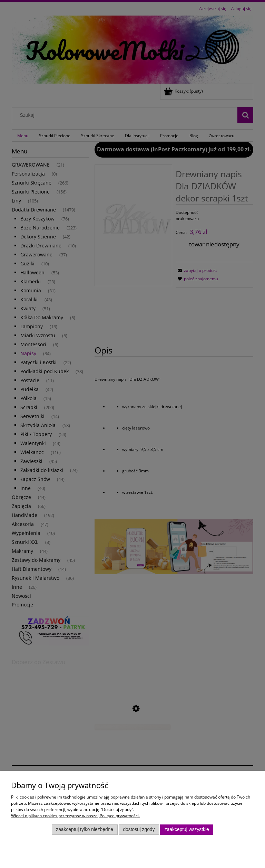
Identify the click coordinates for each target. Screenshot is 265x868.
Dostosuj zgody (139, 829)
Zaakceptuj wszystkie (187, 829)
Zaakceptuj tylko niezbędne (85, 829)
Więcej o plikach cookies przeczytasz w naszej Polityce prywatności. (75, 816)
